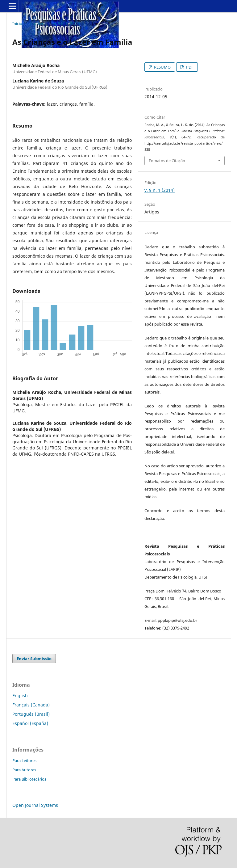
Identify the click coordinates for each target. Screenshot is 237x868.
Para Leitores (24, 761)
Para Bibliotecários (29, 779)
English (20, 695)
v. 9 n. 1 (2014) (67, 23)
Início (17, 23)
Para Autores (24, 770)
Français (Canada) (31, 705)
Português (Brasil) (31, 714)
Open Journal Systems (35, 805)
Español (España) (30, 723)
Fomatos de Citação (167, 161)
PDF (189, 67)
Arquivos (38, 23)
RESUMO (162, 67)
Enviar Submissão (34, 659)
